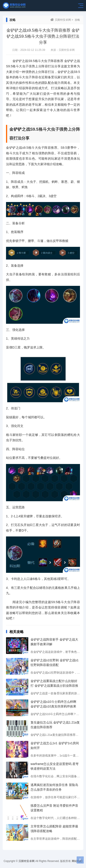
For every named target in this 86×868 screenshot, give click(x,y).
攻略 (77, 20)
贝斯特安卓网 (63, 20)
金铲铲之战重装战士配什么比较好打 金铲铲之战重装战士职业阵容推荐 (54, 686)
